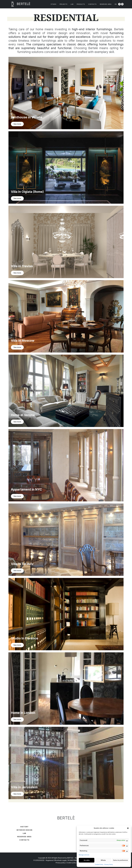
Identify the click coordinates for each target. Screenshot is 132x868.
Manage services (84, 855)
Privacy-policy (61, 863)
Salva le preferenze (120, 860)
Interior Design (24, 830)
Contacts (24, 840)
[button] (128, 828)
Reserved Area (24, 837)
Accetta (87, 860)
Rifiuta (103, 860)
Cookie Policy (99, 864)
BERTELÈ (19, 4)
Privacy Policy (109, 864)
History (24, 827)
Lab (24, 833)
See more (17, 124)
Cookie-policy (72, 863)
